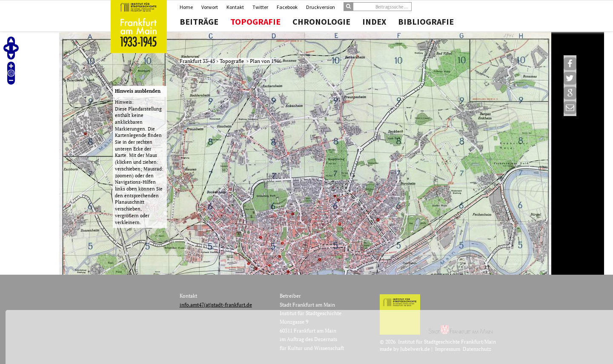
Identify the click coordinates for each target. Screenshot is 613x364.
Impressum (448, 349)
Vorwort (210, 7)
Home (186, 7)
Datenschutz (477, 349)
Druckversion (321, 7)
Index (374, 22)
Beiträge (199, 22)
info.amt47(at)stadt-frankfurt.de (216, 305)
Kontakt (235, 7)
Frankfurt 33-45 (198, 61)
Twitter (260, 7)
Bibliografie (426, 22)
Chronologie (321, 22)
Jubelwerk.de (415, 349)
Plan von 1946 (266, 61)
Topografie (255, 22)
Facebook (287, 7)
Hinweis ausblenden (138, 91)
